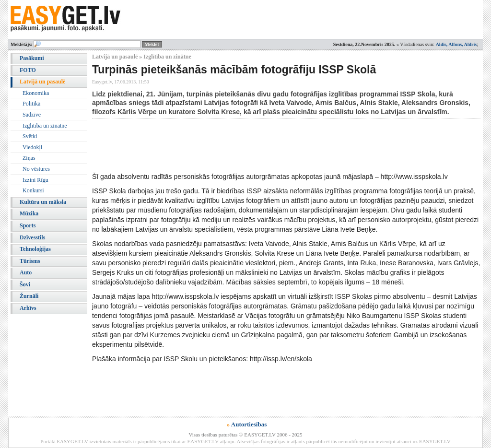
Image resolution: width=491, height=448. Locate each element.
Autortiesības (249, 424)
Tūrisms (30, 261)
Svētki (30, 136)
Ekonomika (36, 93)
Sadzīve (32, 115)
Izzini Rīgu (35, 180)
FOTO (28, 70)
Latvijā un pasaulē (42, 82)
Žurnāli (29, 296)
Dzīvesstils (32, 237)
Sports (28, 225)
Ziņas (29, 158)
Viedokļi (32, 147)
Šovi (25, 284)
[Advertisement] (267, 145)
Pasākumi (32, 58)
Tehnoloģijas (35, 249)
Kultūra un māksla (43, 202)
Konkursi (33, 190)
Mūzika (29, 213)
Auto (26, 272)
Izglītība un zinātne (45, 126)
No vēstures (36, 169)
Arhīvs (28, 308)
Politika (31, 104)
